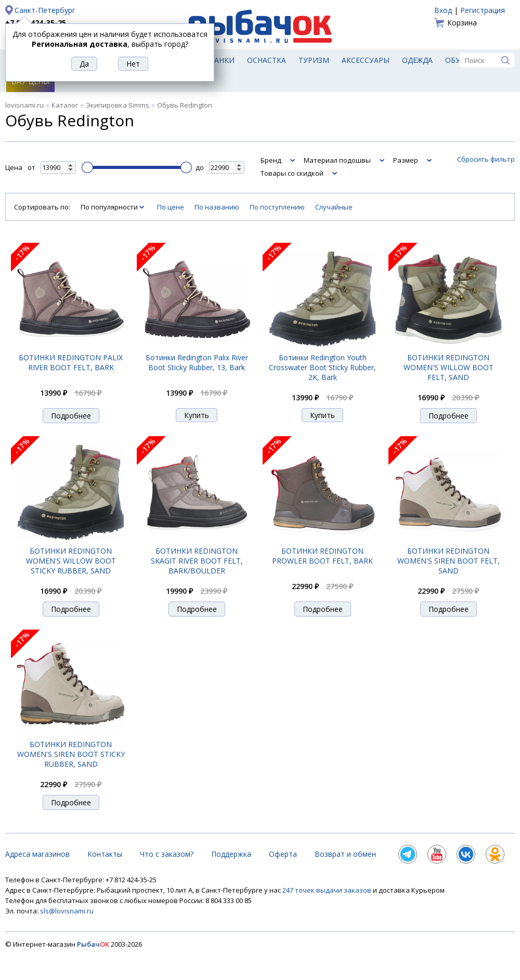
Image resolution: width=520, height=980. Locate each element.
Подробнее (71, 416)
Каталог (65, 105)
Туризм (314, 60)
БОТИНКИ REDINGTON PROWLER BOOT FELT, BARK (322, 556)
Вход (443, 10)
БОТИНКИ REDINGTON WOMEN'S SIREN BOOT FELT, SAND (448, 561)
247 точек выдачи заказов (328, 890)
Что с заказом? (167, 854)
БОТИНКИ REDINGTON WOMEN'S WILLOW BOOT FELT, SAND (448, 367)
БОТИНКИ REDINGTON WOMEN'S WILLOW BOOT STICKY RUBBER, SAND (71, 561)
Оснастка (266, 60)
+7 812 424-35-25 (36, 23)
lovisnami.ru (24, 105)
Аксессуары (366, 60)
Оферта (283, 854)
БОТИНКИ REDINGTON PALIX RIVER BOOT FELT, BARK (71, 362)
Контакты (105, 854)
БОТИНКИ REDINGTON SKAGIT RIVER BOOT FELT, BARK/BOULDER (197, 561)
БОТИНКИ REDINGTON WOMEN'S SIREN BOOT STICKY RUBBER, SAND (71, 754)
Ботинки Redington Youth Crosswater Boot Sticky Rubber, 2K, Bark (322, 367)
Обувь (458, 60)
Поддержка (231, 854)
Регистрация (483, 10)
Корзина (462, 23)
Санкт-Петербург (45, 10)
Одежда (417, 60)
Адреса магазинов (37, 854)
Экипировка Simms (118, 105)
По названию (217, 207)
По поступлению (277, 207)
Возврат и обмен (345, 854)
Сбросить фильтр (486, 159)
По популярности (110, 207)
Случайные (334, 207)
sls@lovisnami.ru (67, 911)
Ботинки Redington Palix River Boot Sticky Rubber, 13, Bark (197, 362)
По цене (171, 207)
